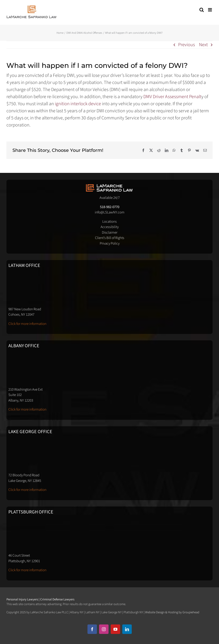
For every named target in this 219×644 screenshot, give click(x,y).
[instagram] (104, 629)
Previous (187, 45)
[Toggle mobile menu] (210, 10)
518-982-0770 (110, 207)
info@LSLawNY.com (110, 212)
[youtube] (115, 629)
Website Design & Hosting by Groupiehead (172, 612)
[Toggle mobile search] (202, 10)
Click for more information (27, 324)
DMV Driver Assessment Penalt (172, 97)
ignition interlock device (77, 104)
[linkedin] (127, 629)
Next (203, 45)
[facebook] (92, 629)
